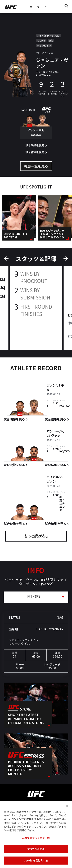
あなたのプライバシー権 (36, 843)
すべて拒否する (36, 855)
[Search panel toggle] (66, 6)
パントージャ (56, 432)
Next (66, 259)
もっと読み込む (36, 536)
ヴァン (51, 386)
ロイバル (53, 477)
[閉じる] (67, 811)
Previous (6, 259)
